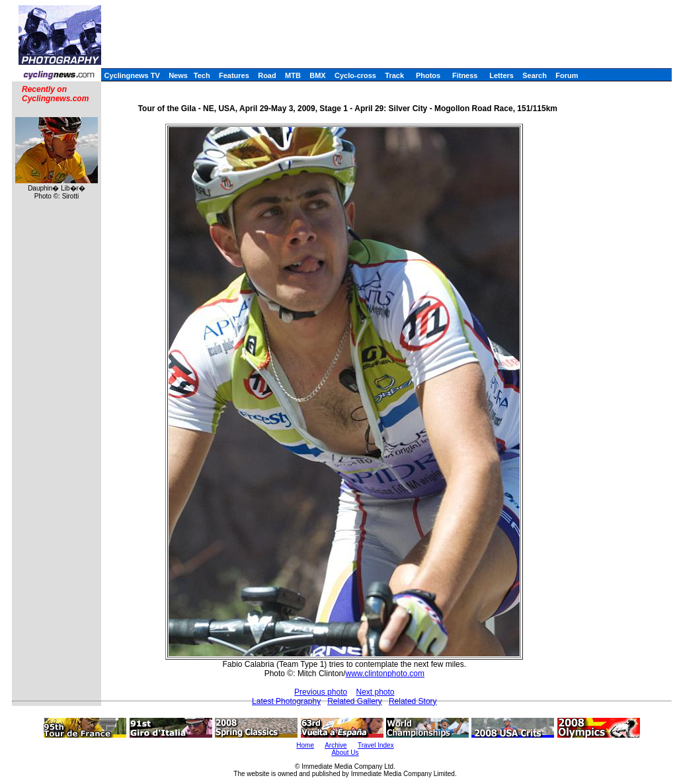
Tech (202, 75)
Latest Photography (286, 701)
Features (234, 75)
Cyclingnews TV (132, 75)
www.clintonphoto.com (385, 674)
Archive (336, 745)
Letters (501, 75)
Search (535, 75)
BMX (317, 75)
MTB (293, 75)
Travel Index (376, 745)
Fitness (465, 75)
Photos (428, 75)
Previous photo (321, 692)
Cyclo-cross (355, 75)
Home (305, 745)
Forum (567, 75)
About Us (345, 753)
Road (267, 75)
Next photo (376, 692)
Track (394, 75)
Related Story (413, 701)
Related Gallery (355, 701)
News (178, 75)
